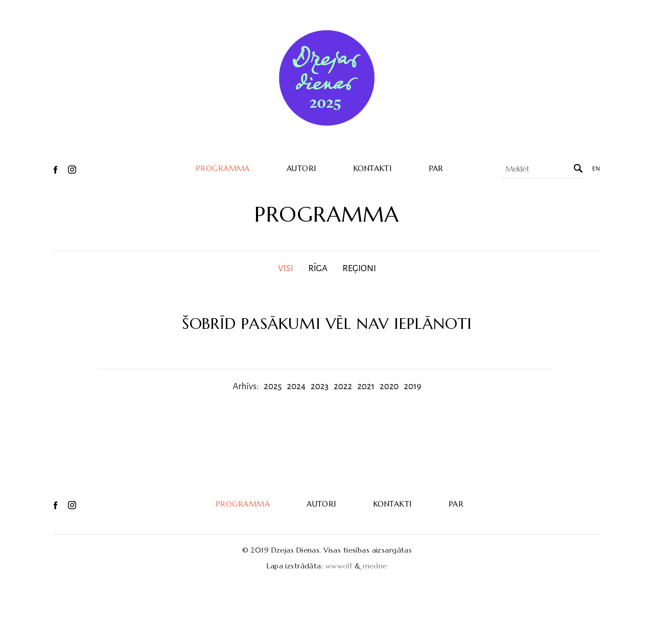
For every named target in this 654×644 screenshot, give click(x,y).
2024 (296, 386)
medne (375, 566)
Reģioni (359, 268)
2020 (389, 386)
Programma (223, 169)
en (596, 169)
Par (436, 169)
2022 (343, 386)
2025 (273, 386)
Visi (286, 268)
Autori (301, 169)
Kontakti (372, 169)
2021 (366, 386)
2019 (412, 386)
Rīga (318, 268)
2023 (320, 386)
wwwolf (339, 566)
